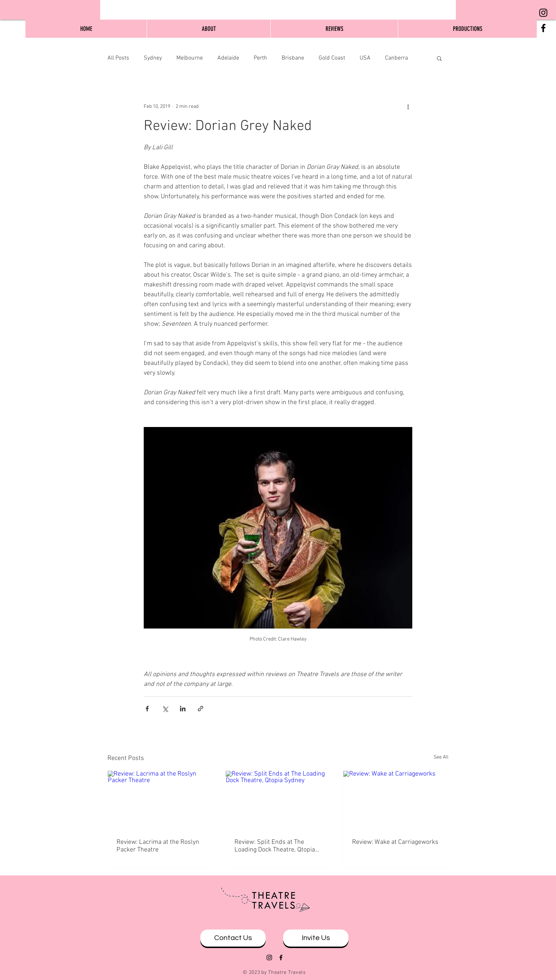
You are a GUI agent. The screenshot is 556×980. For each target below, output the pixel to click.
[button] (439, 58)
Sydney (153, 58)
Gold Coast (332, 58)
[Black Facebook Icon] (543, 28)
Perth (260, 58)
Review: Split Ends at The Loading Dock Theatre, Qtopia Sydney (275, 846)
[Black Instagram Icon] (543, 13)
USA (365, 58)
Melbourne (190, 58)
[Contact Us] (233, 938)
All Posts (118, 58)
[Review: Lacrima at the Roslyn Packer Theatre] (160, 800)
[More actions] (408, 106)
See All (441, 757)
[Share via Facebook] (147, 709)
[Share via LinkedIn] (183, 709)
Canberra (396, 58)
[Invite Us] (316, 938)
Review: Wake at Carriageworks (395, 842)
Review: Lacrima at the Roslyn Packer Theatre (158, 846)
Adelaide (228, 58)
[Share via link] (201, 709)
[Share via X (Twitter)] (165, 709)
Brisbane (293, 58)
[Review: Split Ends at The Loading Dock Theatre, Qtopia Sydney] (278, 800)
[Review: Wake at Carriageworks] (396, 800)
